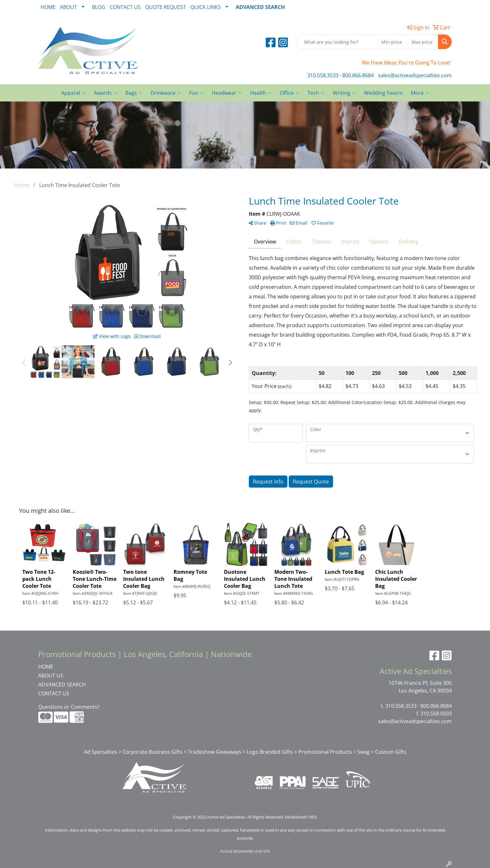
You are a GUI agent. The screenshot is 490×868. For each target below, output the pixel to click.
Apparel (73, 93)
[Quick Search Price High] (423, 42)
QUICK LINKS (206, 7)
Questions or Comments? (69, 707)
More (420, 93)
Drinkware (166, 93)
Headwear (227, 93)
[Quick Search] (337, 42)
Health (261, 93)
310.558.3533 (323, 75)
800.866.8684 (358, 75)
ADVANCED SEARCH (62, 685)
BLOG (99, 7)
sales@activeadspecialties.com (415, 75)
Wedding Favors (383, 93)
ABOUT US (51, 676)
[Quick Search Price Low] (393, 42)
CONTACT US (125, 7)
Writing (344, 93)
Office (290, 93)
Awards (105, 93)
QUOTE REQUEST (166, 7)
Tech (316, 93)
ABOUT (68, 7)
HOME (48, 7)
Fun (196, 93)
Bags (134, 93)
